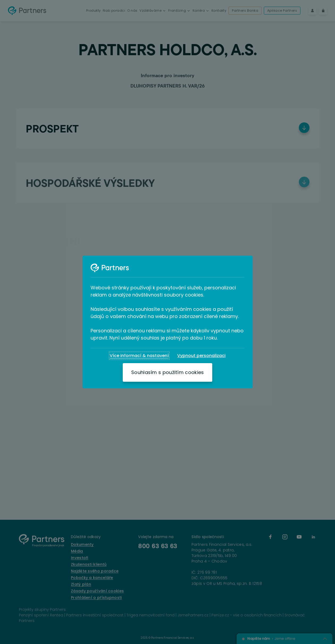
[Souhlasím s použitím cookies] (167, 372)
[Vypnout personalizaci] (201, 356)
